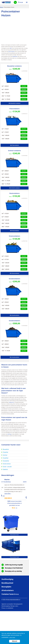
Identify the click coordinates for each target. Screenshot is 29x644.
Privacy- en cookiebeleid (7, 608)
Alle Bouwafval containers (15, 103)
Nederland (15, 56)
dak (11, 48)
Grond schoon (7, 464)
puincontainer (11, 51)
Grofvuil (5, 455)
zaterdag (9, 434)
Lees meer (12, 637)
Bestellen (24, 86)
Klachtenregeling (6, 606)
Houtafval (6, 458)
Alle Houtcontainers (14, 231)
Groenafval (6, 461)
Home (1, 7)
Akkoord (14, 641)
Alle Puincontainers (14, 145)
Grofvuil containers (14, 151)
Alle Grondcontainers (14, 315)
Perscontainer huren (14, 557)
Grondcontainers (14, 279)
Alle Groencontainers (14, 273)
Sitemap (12, 606)
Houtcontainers (14, 193)
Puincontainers (14, 109)
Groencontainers (14, 236)
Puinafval (5, 452)
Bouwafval (6, 449)
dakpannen (12, 402)
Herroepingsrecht (18, 604)
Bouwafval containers (14, 66)
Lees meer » (5, 492)
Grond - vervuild (7, 467)
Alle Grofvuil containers (14, 188)
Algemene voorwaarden (7, 604)
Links (16, 606)
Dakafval (5, 469)
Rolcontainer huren (14, 535)
